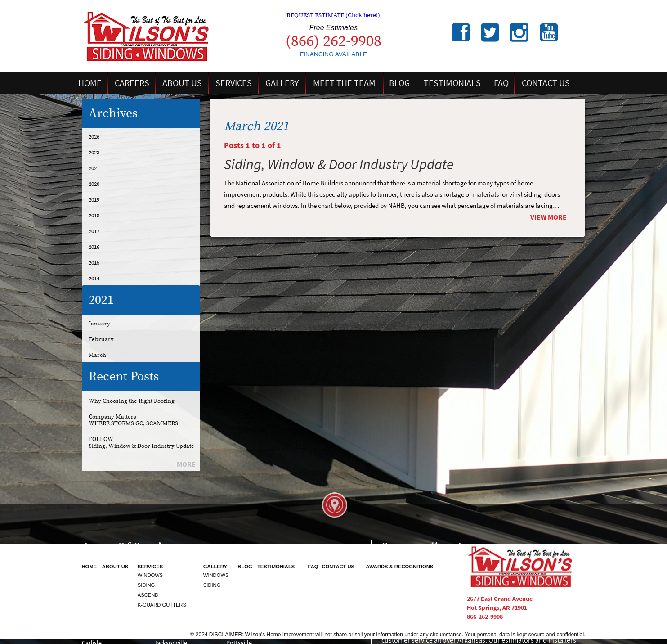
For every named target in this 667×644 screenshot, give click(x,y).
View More (548, 217)
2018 (94, 216)
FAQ (501, 83)
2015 (94, 263)
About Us (182, 83)
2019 (94, 200)
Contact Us (546, 83)
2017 (94, 231)
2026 (94, 137)
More (186, 464)
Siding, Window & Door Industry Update (141, 446)
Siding (146, 585)
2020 (94, 184)
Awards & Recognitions (399, 567)
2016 (94, 247)
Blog (399, 83)
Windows (150, 575)
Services (234, 83)
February (101, 339)
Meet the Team (344, 83)
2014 (94, 279)
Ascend (148, 595)
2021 (94, 168)
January (99, 324)
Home (90, 83)
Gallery (282, 83)
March (97, 355)
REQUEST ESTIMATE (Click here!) (333, 15)
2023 (94, 153)
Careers (132, 83)
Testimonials (452, 83)
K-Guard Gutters (162, 605)
